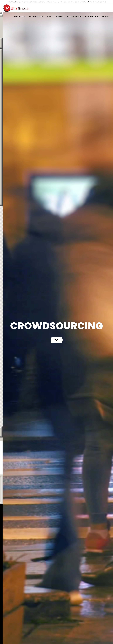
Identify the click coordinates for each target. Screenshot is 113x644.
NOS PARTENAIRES (36, 17)
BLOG (105, 17)
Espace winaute (74, 17)
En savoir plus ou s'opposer (97, 2)
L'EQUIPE (49, 17)
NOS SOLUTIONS (20, 17)
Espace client (92, 17)
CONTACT (59, 17)
